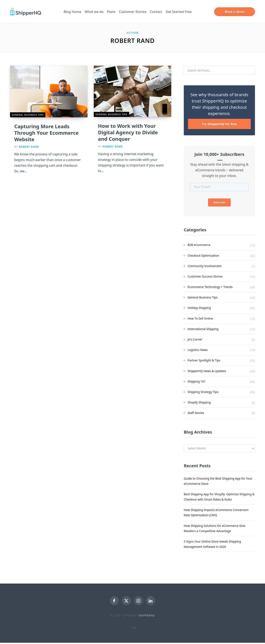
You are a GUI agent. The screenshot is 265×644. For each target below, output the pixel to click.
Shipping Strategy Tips (203, 392)
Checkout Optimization (203, 255)
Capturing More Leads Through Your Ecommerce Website (46, 133)
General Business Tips (28, 115)
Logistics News (198, 350)
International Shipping (203, 329)
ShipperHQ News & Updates (207, 371)
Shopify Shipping (199, 402)
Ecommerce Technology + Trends (210, 287)
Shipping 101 (197, 381)
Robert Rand (29, 147)
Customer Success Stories (205, 276)
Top (132, 629)
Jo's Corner (195, 339)
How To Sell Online (200, 318)
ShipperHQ (147, 617)
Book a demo (235, 12)
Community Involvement (205, 266)
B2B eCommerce (199, 245)
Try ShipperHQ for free (219, 124)
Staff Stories (196, 413)
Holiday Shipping (199, 308)
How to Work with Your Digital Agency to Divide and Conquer (128, 132)
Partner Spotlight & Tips (204, 360)
